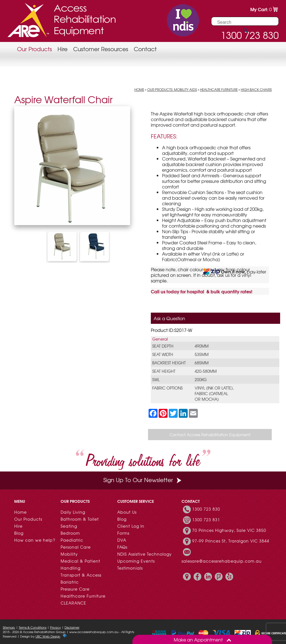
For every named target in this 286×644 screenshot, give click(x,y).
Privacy (55, 627)
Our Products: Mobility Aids (172, 89)
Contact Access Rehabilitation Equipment (210, 435)
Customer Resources (101, 49)
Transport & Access (81, 575)
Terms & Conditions (33, 627)
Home (139, 89)
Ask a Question (169, 318)
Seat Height (164, 371)
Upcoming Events (136, 561)
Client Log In (131, 526)
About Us (127, 512)
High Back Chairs (256, 89)
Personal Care (76, 547)
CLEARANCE (73, 603)
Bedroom (70, 533)
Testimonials (130, 568)
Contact (145, 49)
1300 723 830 (206, 509)
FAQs (122, 547)
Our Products (34, 49)
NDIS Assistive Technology (145, 554)
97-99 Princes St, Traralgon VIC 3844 (231, 541)
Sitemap (9, 627)
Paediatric (72, 540)
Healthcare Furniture (219, 89)
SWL (156, 379)
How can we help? (35, 540)
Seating (69, 526)
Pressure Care (75, 589)
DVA (122, 540)
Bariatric (70, 582)
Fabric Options (167, 388)
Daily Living (73, 512)
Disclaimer (72, 627)
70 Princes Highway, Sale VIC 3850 (229, 530)
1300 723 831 (206, 520)
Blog (19, 533)
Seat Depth (163, 346)
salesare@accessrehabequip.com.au (222, 561)
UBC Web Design (48, 636)
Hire (63, 49)
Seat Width (163, 354)
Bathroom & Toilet (80, 519)
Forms (123, 533)
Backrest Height (169, 363)
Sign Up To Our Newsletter (143, 480)
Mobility (69, 554)
